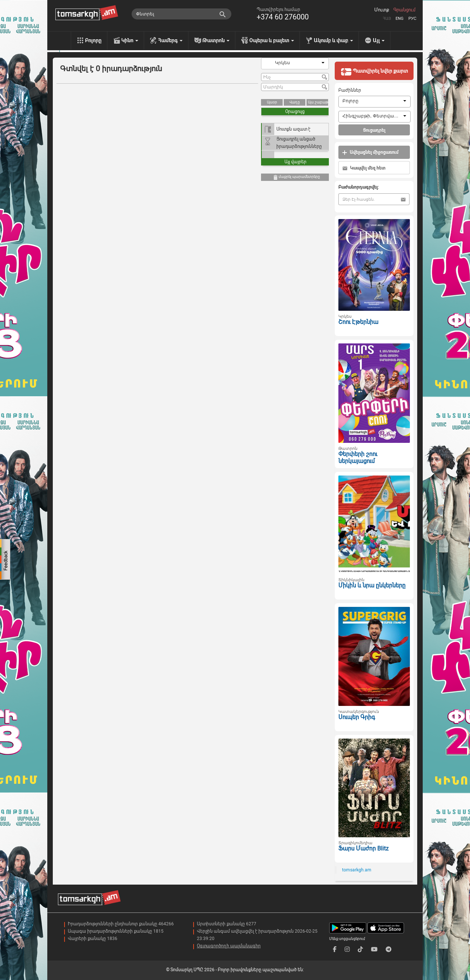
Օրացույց (295, 112)
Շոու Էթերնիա (358, 322)
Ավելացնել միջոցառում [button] (370, 152)
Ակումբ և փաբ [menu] (333, 40)
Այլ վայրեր (295, 162)
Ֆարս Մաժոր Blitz (363, 848)
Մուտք (382, 10)
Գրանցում (404, 10)
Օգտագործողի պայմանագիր (229, 946)
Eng (400, 19)
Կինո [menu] (130, 40)
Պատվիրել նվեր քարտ (374, 72)
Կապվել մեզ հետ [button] (364, 168)
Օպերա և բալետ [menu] (272, 40)
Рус (412, 19)
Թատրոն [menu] (216, 40)
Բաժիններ (350, 90)
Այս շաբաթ (318, 102)
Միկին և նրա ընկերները (372, 585)
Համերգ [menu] (170, 40)
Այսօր (272, 102)
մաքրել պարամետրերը (296, 177)
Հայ (387, 19)
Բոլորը (93, 40)
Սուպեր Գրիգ (357, 717)
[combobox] (295, 63)
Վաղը (295, 102)
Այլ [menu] (379, 40)
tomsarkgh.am (357, 870)
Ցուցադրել (374, 130)
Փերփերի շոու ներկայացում (358, 458)
